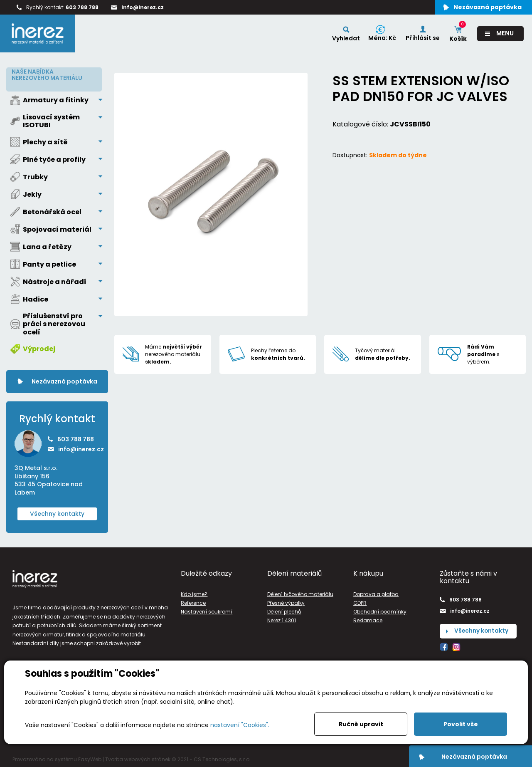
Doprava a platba (376, 592)
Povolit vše (461, 724)
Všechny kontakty (57, 512)
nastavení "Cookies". (240, 725)
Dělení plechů (284, 610)
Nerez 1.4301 (282, 619)
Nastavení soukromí (207, 610)
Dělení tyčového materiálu (300, 592)
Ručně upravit (361, 724)
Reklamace (368, 619)
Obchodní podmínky (380, 610)
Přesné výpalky (286, 601)
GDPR (360, 601)
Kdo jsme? (194, 592)
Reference (193, 601)
